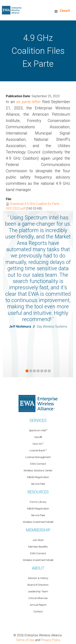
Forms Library (38, 502)
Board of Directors (38, 585)
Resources (38, 492)
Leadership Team (38, 591)
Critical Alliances (38, 598)
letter (28, 102)
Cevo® (65, 11)
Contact (38, 611)
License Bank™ (38, 450)
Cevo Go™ (38, 444)
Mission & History (38, 578)
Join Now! (38, 540)
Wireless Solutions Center (38, 470)
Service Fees (38, 484)
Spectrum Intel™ (38, 430)
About (38, 568)
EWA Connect (38, 464)
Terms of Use (25, 640)
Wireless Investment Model (38, 522)
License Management (38, 457)
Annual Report (38, 605)
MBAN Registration (38, 477)
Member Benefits (38, 547)
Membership (38, 530)
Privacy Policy (51, 640)
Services (38, 420)
